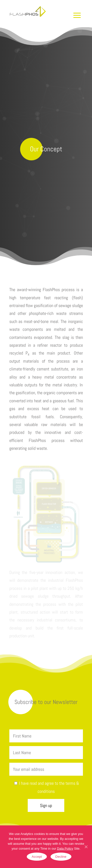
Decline (61, 857)
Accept (37, 857)
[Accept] (86, 847)
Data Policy (65, 849)
